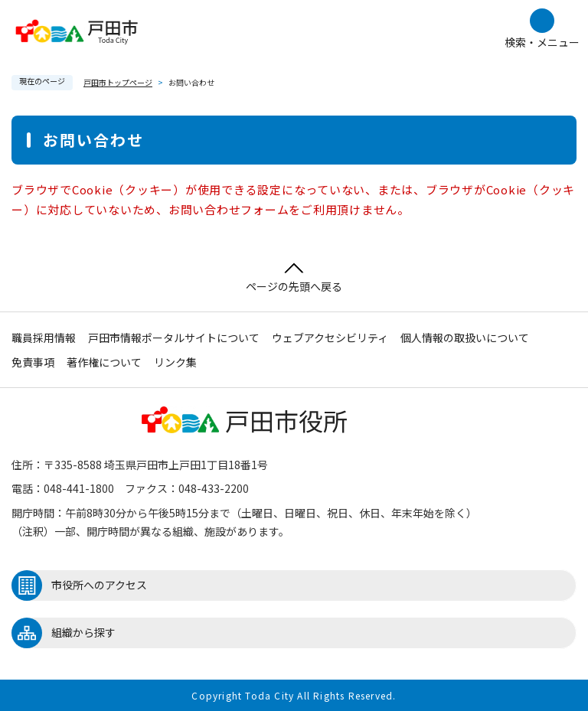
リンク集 (175, 362)
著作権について (104, 362)
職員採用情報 (44, 338)
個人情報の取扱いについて (465, 338)
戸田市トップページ (118, 82)
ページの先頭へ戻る (294, 278)
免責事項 (33, 362)
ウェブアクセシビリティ (330, 338)
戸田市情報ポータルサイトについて (174, 338)
